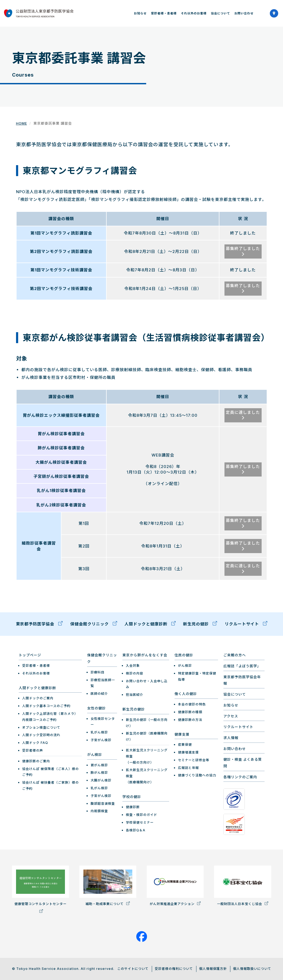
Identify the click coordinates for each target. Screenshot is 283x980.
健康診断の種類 (190, 712)
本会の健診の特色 (192, 704)
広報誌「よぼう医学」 (242, 666)
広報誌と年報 (188, 767)
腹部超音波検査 (103, 803)
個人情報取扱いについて (252, 969)
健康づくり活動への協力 (197, 775)
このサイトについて (133, 969)
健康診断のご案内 (36, 761)
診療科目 (98, 672)
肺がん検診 (99, 773)
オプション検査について (41, 727)
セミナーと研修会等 (194, 760)
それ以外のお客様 (194, 13)
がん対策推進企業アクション (175, 886)
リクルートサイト (246, 624)
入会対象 (133, 666)
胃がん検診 (99, 765)
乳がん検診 (99, 732)
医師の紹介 (99, 694)
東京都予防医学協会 (39, 624)
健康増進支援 (188, 752)
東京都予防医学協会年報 (242, 680)
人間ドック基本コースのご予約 (46, 706)
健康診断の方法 (190, 719)
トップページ (30, 655)
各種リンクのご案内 (240, 777)
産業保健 (185, 745)
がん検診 (95, 754)
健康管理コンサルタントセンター (40, 889)
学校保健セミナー (140, 822)
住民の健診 (184, 655)
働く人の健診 (186, 694)
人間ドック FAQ (35, 743)
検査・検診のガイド (141, 815)
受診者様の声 (33, 750)
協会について (220, 13)
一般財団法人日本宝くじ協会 (243, 886)
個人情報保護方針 (213, 969)
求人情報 (231, 737)
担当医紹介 (135, 695)
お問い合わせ (244, 13)
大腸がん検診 (101, 780)
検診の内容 (135, 673)
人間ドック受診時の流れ (41, 735)
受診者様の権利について (174, 969)
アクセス (231, 716)
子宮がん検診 (101, 740)
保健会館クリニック (94, 624)
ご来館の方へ (235, 655)
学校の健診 (132, 796)
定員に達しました (243, 415)
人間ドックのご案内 (38, 698)
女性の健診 (96, 708)
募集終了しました (243, 251)
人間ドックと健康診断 (150, 624)
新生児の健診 (200, 624)
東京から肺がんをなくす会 (145, 655)
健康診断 (133, 807)
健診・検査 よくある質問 (243, 763)
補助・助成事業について (108, 886)
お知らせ (140, 13)
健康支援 (182, 734)
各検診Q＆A (136, 830)
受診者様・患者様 (164, 13)
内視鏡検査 (99, 811)
